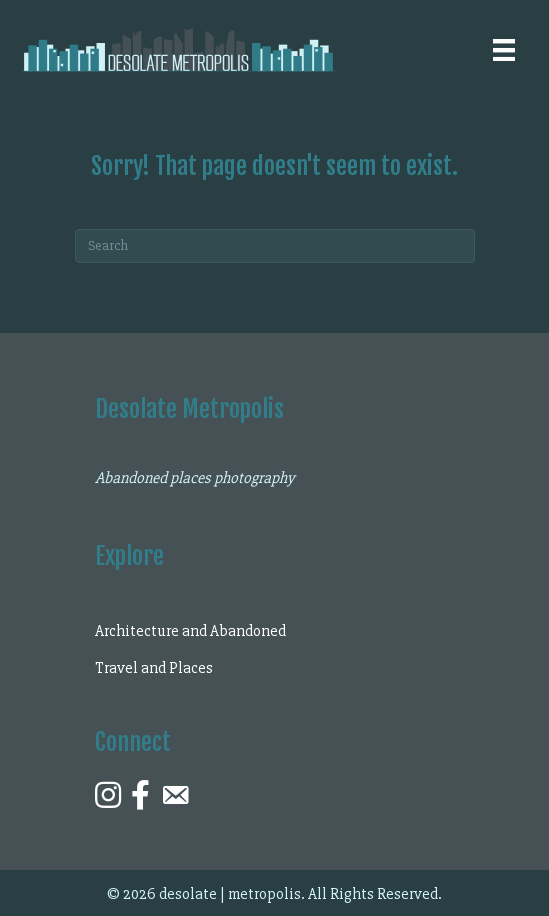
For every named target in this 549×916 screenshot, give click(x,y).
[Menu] (504, 50)
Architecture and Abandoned (190, 631)
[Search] (275, 246)
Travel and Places (154, 668)
